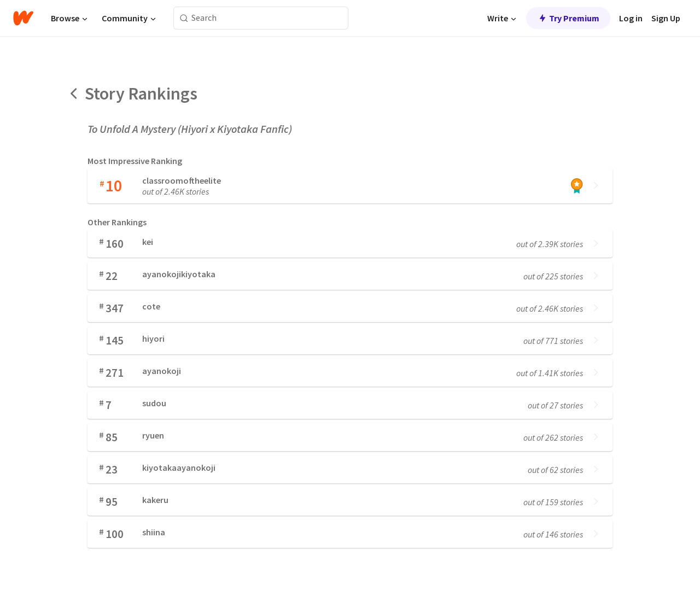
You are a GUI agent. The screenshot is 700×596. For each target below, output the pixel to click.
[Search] (184, 18)
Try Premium (568, 18)
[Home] (23, 18)
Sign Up (666, 18)
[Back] (74, 94)
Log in (631, 18)
